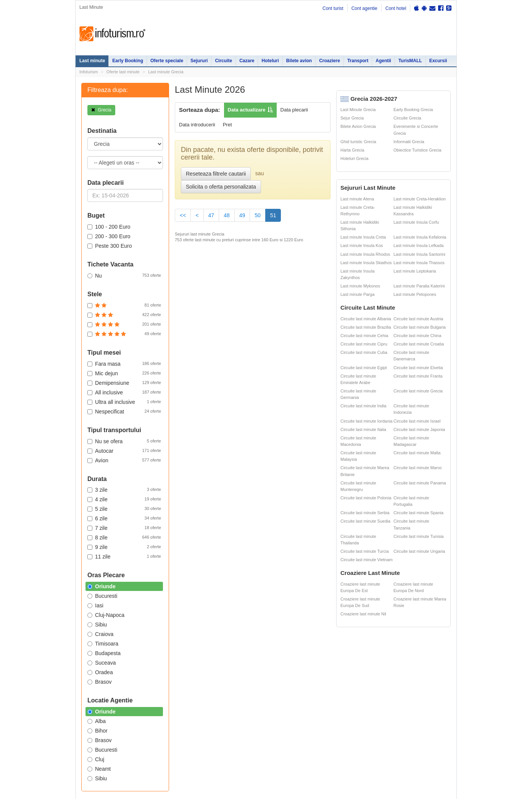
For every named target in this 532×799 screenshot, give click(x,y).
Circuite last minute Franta (418, 376)
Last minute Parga (357, 294)
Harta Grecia (352, 150)
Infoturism (112, 34)
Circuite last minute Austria (418, 319)
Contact (108, 592)
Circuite (223, 61)
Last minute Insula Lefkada (418, 245)
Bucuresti (102, 750)
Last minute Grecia (166, 72)
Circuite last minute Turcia (365, 551)
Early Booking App (237, 395)
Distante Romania (323, 526)
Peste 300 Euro (110, 246)
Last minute (92, 61)
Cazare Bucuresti (191, 566)
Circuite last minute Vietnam (367, 560)
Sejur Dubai (273, 534)
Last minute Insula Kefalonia (420, 237)
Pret (227, 125)
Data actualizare (247, 110)
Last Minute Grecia (358, 110)
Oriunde (102, 586)
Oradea (100, 672)
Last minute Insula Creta (363, 237)
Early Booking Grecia (413, 110)
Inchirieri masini (135, 566)
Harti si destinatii (321, 517)
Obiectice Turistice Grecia (417, 150)
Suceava (102, 663)
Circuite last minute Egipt (364, 368)
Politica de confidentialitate (100, 602)
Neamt (99, 769)
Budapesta (104, 653)
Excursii (438, 61)
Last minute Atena (357, 199)
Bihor (98, 731)
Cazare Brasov (189, 557)
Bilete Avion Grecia (358, 126)
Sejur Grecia (352, 118)
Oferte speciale (167, 61)
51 (276, 215)
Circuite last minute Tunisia (418, 536)
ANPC (311, 534)
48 (227, 215)
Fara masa (124, 363)
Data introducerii (197, 125)
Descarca (235, 466)
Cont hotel (396, 8)
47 (211, 215)
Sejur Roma (273, 519)
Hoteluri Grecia (354, 158)
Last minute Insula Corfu (416, 222)
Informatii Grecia (409, 142)
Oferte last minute (123, 72)
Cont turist (333, 8)
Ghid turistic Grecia (358, 142)
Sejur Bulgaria (243, 557)
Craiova (100, 634)
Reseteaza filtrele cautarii (216, 174)
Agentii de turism (96, 566)
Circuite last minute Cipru (364, 344)
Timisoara (103, 644)
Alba (97, 721)
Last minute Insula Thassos (419, 263)
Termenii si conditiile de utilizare (105, 618)
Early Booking (128, 61)
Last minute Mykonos (360, 286)
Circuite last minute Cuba (364, 352)
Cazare (247, 61)
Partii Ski (357, 517)
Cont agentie (364, 8)
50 (258, 215)
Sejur (84, 526)
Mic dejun (124, 373)
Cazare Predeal (189, 549)
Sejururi (199, 61)
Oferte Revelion (135, 526)
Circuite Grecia (407, 118)
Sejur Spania (241, 566)
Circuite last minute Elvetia (418, 368)
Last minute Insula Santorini (419, 254)
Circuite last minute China (417, 336)
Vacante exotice (135, 534)
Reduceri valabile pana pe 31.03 (246, 409)
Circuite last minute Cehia (364, 336)
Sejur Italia (272, 566)
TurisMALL (410, 61)
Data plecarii (294, 110)
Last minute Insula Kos (362, 245)
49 (242, 215)
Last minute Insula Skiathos (366, 263)
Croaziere (330, 61)
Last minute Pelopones (415, 294)
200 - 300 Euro (109, 236)
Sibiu (97, 778)
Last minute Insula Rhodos (365, 254)
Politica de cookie (92, 624)
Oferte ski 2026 (320, 508)
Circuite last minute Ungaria (419, 551)
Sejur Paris (239, 534)
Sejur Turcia (273, 557)
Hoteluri (270, 61)
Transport (358, 61)
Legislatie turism (365, 526)
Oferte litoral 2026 (137, 517)
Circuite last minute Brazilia (366, 327)
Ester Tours (414, 517)
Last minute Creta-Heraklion (420, 199)
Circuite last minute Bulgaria (420, 327)
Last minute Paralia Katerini (419, 286)
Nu (124, 275)
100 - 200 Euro (109, 227)
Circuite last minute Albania (366, 319)
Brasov (100, 682)
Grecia (101, 110)
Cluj (96, 759)
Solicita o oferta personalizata (221, 187)
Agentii (383, 61)
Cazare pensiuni (365, 534)
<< (183, 215)
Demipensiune (124, 383)
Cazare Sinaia (188, 541)
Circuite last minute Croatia (419, 344)
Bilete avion (299, 61)
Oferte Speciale (135, 508)
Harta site (84, 592)
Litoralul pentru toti (138, 542)
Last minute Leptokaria (415, 271)
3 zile (124, 489)
